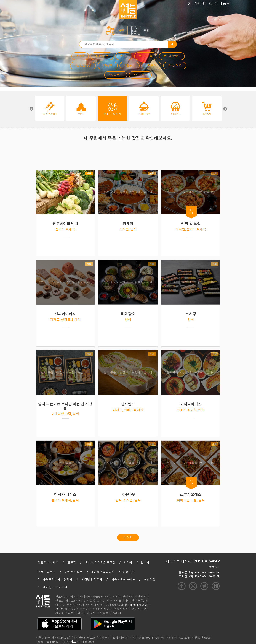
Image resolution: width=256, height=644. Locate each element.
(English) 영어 (139, 605)
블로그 (72, 562)
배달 (121, 31)
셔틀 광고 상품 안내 (55, 587)
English (226, 4)
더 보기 (128, 537)
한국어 (60, 609)
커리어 (128, 562)
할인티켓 (150, 580)
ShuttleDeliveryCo (206, 561)
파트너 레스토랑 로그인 (100, 562)
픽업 (146, 31)
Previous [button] (31, 109)
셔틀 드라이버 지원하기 (57, 580)
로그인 (213, 4)
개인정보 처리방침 (103, 572)
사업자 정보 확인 (72, 642)
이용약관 (129, 572)
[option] (50, 109)
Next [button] (225, 109)
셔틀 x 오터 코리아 (123, 580)
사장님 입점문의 (92, 580)
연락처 (145, 562)
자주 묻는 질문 (73, 572)
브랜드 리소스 (46, 572)
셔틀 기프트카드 (48, 562)
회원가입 (200, 4)
